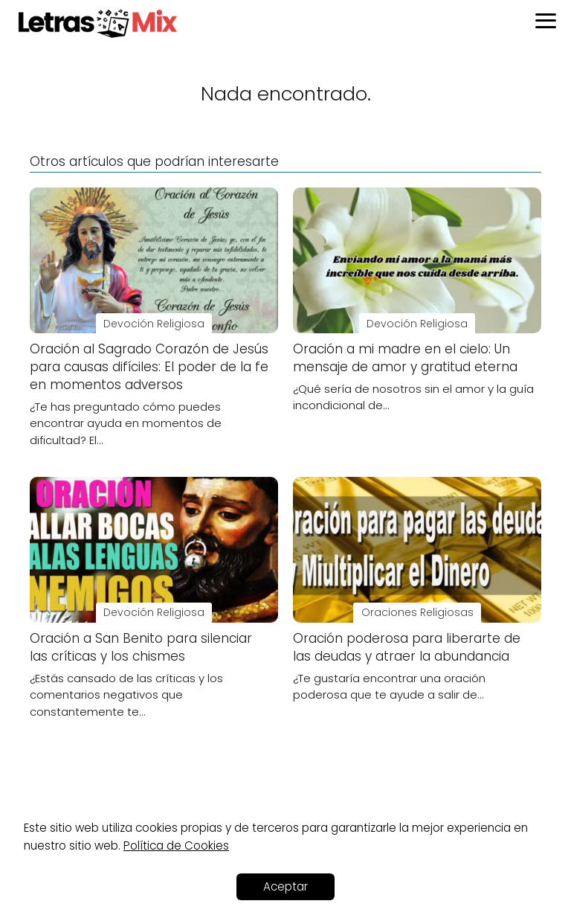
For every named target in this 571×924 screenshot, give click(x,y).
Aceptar (285, 886)
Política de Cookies (176, 846)
